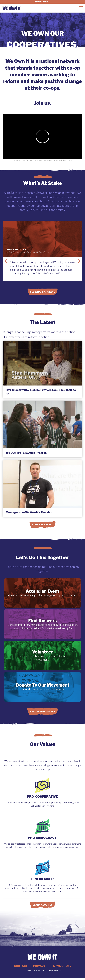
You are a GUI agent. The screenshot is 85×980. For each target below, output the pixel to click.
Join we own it (42, 2)
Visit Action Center (42, 711)
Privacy (39, 966)
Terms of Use (61, 966)
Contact (21, 966)
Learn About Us (43, 905)
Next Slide (79, 261)
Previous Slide (6, 261)
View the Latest (42, 525)
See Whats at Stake (42, 292)
